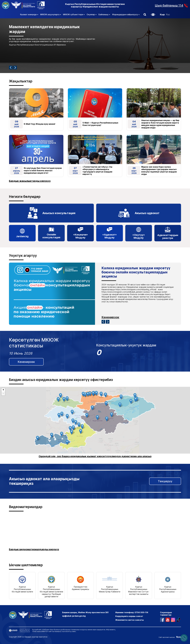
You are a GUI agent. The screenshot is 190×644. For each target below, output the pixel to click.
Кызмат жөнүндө (29, 14)
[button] (145, 15)
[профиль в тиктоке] (179, 620)
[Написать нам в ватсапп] (184, 638)
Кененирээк (110, 317)
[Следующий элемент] (15, 68)
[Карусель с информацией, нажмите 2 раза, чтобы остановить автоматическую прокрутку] (95, 46)
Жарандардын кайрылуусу (126, 14)
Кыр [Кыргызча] (162, 15)
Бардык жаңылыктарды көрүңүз (30, 181)
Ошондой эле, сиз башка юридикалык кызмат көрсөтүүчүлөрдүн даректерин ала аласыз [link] (95, 456)
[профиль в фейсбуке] (162, 620)
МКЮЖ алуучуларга (51, 14)
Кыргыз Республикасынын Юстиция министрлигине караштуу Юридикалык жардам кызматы (95, 5)
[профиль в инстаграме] (173, 620)
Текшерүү (165, 481)
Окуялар (92, 14)
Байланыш (104, 14)
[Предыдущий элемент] (11, 68)
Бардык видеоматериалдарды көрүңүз (34, 549)
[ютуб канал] (168, 620)
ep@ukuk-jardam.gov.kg (74, 616)
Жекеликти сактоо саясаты (130, 620)
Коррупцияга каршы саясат (129, 616)
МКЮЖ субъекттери (74, 14)
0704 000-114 (141, 612)
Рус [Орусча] (168, 15)
